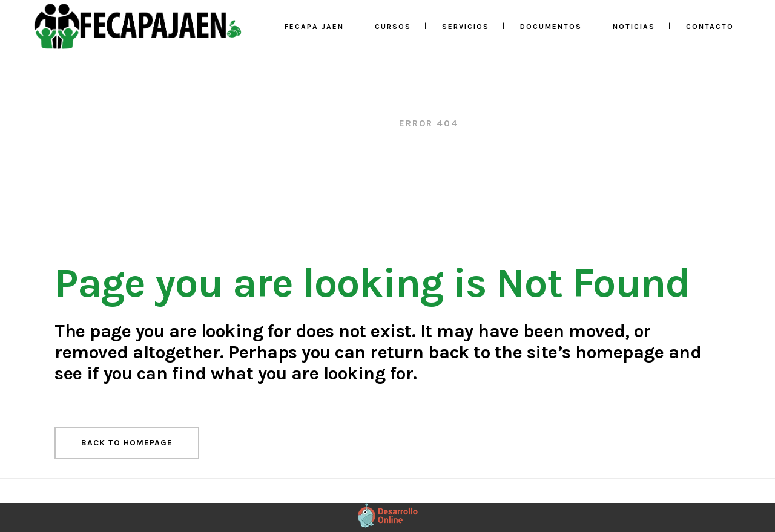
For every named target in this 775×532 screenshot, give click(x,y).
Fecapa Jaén (352, 123)
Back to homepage (127, 443)
